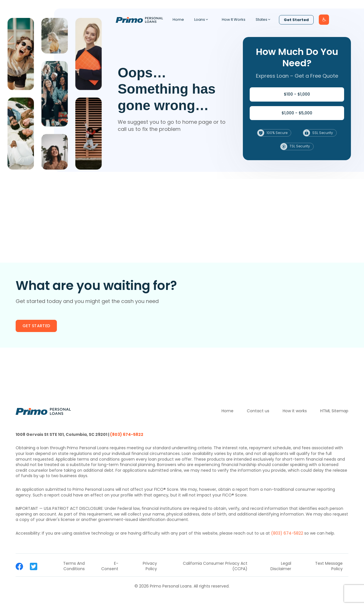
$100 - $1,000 (297, 94)
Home (178, 19)
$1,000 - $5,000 (297, 113)
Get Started (296, 20)
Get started (36, 326)
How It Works (234, 19)
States (265, 20)
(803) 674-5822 (127, 434)
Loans (203, 20)
